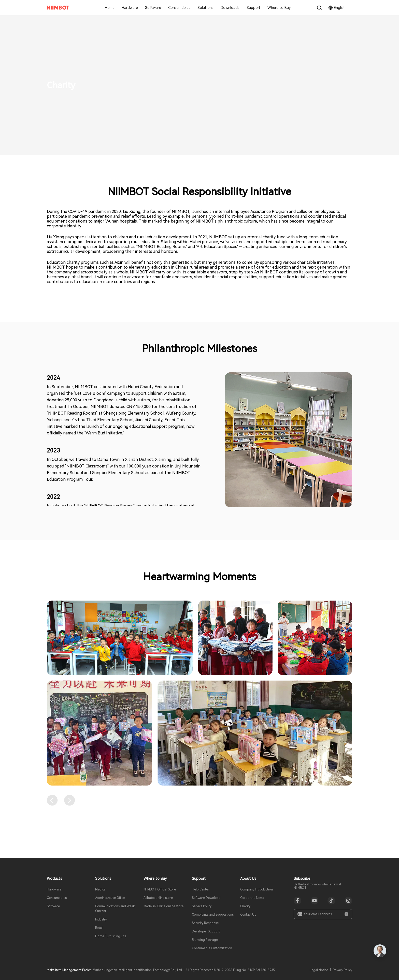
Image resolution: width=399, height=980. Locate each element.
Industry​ (101, 919)
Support (253, 8)
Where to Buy (279, 8)
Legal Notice (319, 970)
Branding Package (205, 940)
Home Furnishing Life (111, 936)
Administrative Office (110, 898)
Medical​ (101, 889)
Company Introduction (256, 889)
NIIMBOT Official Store (160, 889)
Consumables (179, 8)
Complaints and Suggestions (213, 915)
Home (110, 8)
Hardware (130, 8)
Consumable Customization (212, 948)
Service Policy (202, 906)
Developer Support (206, 931)
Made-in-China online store (163, 906)
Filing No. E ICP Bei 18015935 (254, 970)
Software (153, 8)
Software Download (206, 898)
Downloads (230, 8)
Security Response (205, 923)
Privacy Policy (343, 970)
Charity (245, 906)
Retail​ (99, 928)
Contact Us (248, 915)
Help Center (201, 889)
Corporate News (252, 898)
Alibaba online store (158, 898)
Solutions (205, 8)
